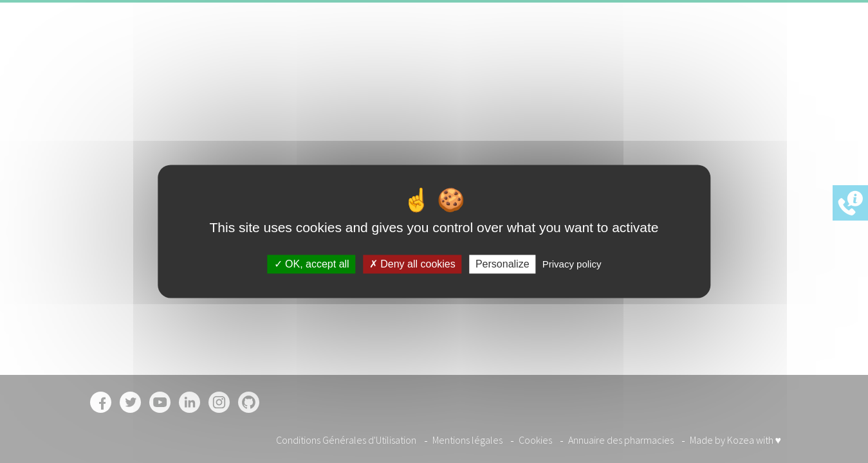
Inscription (742, 47)
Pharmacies (577, 47)
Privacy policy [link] (572, 264)
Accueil (463, 47)
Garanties (514, 47)
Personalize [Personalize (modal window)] (503, 264)
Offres (632, 47)
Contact (678, 47)
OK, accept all (312, 264)
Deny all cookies (412, 264)
